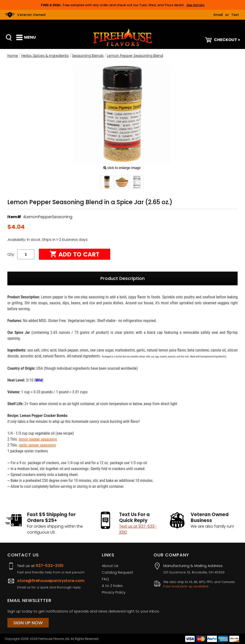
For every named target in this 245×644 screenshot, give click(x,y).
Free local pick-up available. (186, 586)
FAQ (105, 579)
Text (235, 15)
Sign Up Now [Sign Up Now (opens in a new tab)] (28, 623)
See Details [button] (195, 5)
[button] (107, 183)
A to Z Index (112, 586)
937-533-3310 (50, 566)
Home (13, 56)
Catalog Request (117, 572)
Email (218, 15)
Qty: (11, 254)
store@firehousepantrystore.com (51, 581)
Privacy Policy (114, 592)
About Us (110, 566)
